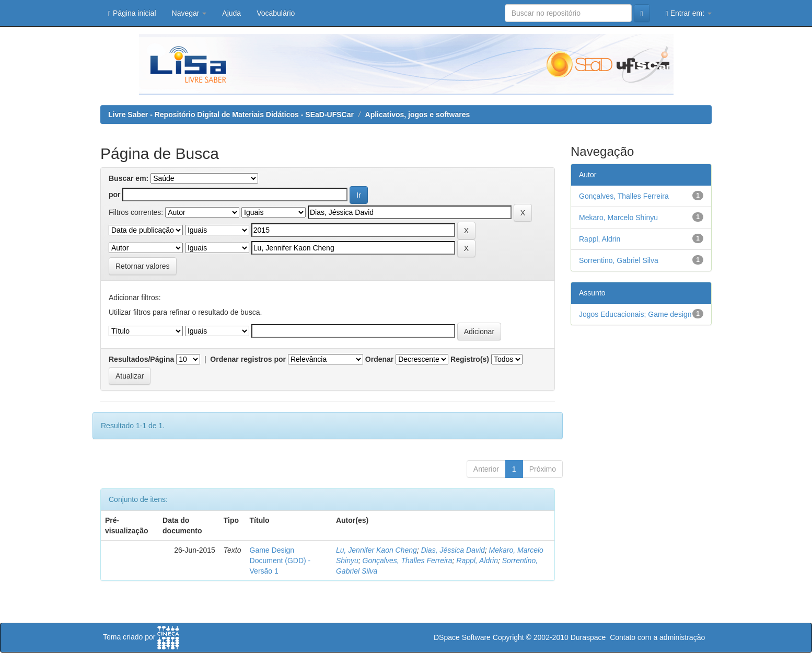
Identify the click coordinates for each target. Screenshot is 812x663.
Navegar (189, 13)
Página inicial (132, 13)
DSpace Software (462, 637)
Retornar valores (143, 266)
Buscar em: (129, 178)
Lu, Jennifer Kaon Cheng (376, 550)
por (115, 195)
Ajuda (231, 13)
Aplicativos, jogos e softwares (418, 115)
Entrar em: (689, 13)
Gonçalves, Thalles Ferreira (408, 561)
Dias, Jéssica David (453, 550)
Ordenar (379, 359)
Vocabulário (276, 13)
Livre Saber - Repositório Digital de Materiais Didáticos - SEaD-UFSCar (231, 115)
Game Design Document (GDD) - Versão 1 (280, 561)
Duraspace (588, 637)
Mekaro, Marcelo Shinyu (618, 218)
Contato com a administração (657, 637)
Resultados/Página (141, 359)
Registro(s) (470, 359)
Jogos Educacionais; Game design (635, 314)
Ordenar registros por (248, 359)
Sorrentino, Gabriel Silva (619, 260)
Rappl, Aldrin (477, 561)
